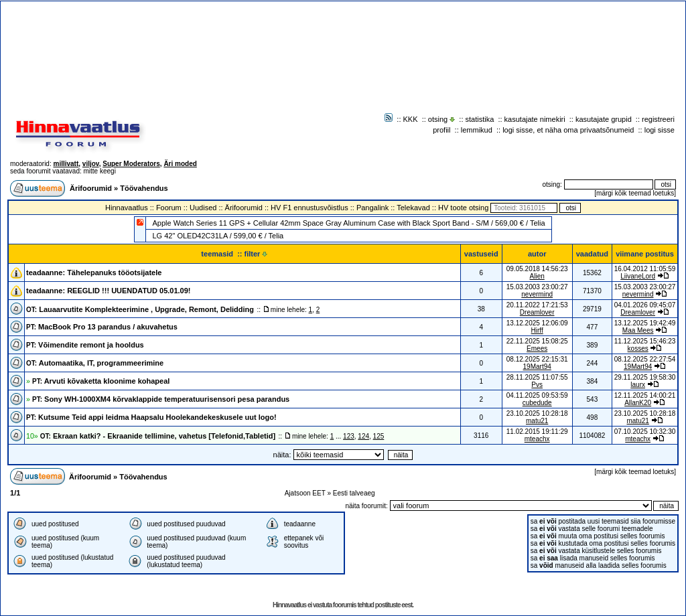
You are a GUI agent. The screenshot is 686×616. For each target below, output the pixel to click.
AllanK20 (638, 403)
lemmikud (477, 130)
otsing (438, 119)
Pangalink (372, 208)
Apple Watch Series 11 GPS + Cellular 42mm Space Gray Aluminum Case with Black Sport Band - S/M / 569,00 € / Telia (348, 223)
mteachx (537, 439)
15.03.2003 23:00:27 (645, 287)
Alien (537, 276)
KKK (411, 119)
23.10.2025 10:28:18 (645, 413)
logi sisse (660, 130)
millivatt (66, 164)
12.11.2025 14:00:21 (645, 395)
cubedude (537, 403)
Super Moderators (131, 164)
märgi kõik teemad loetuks (635, 193)
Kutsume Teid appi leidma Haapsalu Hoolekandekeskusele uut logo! (151, 417)
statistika (480, 119)
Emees (537, 349)
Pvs (537, 385)
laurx (638, 385)
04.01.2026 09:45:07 (645, 305)
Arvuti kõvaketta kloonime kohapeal (101, 381)
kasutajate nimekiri (535, 119)
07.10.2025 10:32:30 (645, 432)
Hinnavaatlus (127, 208)
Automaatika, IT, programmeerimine (95, 363)
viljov (91, 164)
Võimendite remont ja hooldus (85, 345)
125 (379, 436)
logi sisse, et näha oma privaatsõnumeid (568, 130)
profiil (441, 130)
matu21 (537, 421)
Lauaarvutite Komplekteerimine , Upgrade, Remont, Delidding (140, 309)
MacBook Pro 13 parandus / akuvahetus (102, 327)
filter (256, 254)
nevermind (537, 294)
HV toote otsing (463, 208)
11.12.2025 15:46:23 (645, 341)
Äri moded (180, 164)
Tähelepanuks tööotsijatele (114, 273)
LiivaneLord (638, 276)
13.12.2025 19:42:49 (645, 323)
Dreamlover (537, 312)
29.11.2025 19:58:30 (645, 377)
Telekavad (413, 208)
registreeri (658, 119)
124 (363, 436)
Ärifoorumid (91, 188)
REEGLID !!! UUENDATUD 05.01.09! (129, 291)
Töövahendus (144, 188)
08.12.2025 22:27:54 (645, 359)
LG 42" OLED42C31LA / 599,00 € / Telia (218, 236)
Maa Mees (638, 330)
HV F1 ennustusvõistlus (310, 208)
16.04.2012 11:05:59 (645, 269)
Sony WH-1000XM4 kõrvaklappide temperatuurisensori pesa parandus (161, 399)
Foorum (169, 208)
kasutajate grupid (604, 119)
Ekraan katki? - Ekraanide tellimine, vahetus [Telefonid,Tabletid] (158, 436)
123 (349, 436)
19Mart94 (537, 367)
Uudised (203, 208)
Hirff (537, 330)
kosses (638, 349)
